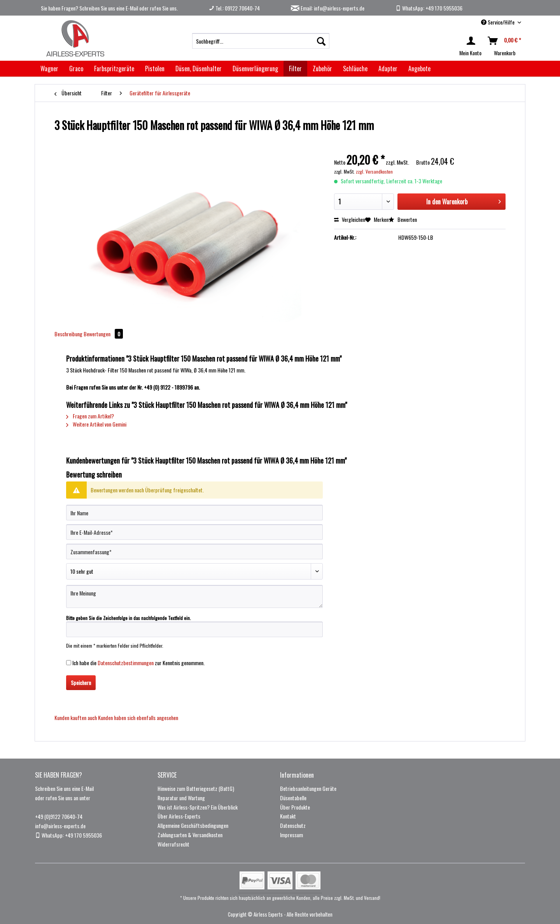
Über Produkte (295, 807)
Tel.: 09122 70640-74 (234, 8)
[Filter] (295, 69)
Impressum (291, 835)
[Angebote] (419, 69)
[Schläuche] (355, 69)
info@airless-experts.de (60, 826)
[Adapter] (388, 69)
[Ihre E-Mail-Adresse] (194, 532)
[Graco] (76, 69)
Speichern (81, 682)
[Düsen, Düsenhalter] (199, 69)
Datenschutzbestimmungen (126, 663)
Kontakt (288, 816)
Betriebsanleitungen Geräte (308, 788)
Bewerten (403, 219)
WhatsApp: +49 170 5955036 (429, 8)
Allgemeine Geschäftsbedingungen (193, 825)
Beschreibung (68, 334)
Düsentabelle (293, 798)
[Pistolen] (155, 69)
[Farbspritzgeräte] (114, 69)
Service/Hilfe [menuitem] (498, 22)
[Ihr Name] (194, 513)
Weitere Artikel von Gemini (96, 424)
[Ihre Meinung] (194, 596)
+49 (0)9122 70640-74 (59, 816)
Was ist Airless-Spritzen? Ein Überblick (198, 807)
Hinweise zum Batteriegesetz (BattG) (196, 788)
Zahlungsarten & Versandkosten (190, 835)
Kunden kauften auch (76, 718)
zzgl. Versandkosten (374, 171)
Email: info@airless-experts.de (328, 8)
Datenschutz (293, 825)
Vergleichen (350, 219)
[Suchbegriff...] (261, 41)
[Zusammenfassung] (194, 552)
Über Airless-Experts (179, 816)
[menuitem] (261, 41)
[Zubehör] (322, 69)
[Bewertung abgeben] (194, 571)
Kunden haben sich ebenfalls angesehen (138, 718)
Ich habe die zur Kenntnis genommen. (138, 663)
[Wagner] (49, 69)
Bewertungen (103, 334)
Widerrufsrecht (173, 844)
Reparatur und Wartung (181, 798)
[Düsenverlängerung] (255, 69)
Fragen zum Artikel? (90, 416)
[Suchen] (321, 41)
